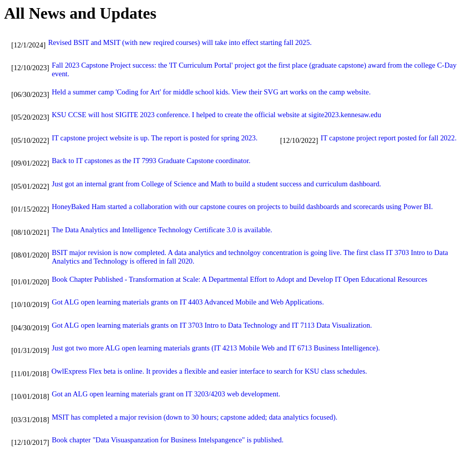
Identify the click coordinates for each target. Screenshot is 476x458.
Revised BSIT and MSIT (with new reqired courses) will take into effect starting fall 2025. (180, 42)
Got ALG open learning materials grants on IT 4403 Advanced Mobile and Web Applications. (188, 302)
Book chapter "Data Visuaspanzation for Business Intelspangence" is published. (168, 440)
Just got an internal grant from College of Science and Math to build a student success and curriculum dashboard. (216, 184)
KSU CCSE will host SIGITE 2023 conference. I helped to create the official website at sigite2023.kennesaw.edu (216, 115)
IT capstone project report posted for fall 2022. (388, 138)
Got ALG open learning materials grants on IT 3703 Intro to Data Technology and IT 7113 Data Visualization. (212, 325)
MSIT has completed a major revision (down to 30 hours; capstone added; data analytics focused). (194, 417)
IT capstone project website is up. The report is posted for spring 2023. (154, 138)
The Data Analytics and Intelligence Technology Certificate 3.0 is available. (162, 230)
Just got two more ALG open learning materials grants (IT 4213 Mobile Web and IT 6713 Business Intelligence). (216, 348)
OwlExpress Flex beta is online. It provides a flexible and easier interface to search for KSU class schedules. (209, 371)
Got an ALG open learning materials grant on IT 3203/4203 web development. (166, 394)
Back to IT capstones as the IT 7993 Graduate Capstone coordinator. (151, 161)
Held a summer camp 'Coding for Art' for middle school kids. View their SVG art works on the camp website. (211, 92)
